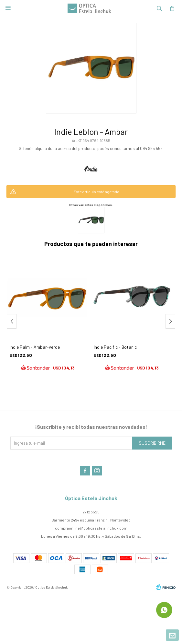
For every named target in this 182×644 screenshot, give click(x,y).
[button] (170, 321)
